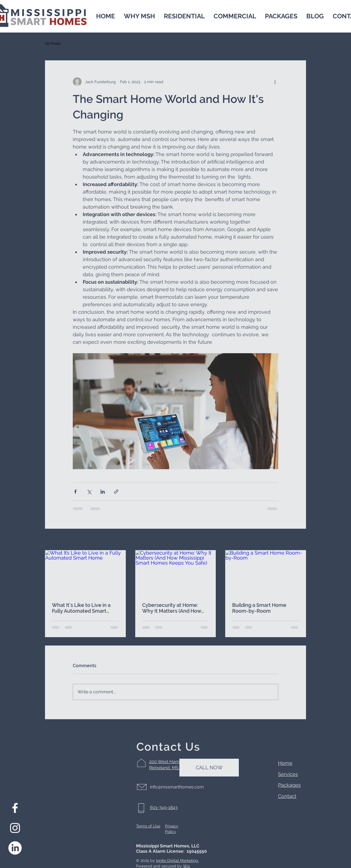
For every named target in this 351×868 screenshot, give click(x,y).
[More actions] (275, 82)
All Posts (53, 43)
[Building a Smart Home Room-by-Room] (266, 573)
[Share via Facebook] (75, 492)
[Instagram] (15, 828)
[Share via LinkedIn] (103, 492)
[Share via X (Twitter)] (89, 492)
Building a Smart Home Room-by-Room (259, 608)
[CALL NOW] (209, 768)
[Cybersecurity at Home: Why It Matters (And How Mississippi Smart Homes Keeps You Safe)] (176, 573)
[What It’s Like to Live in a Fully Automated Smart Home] (85, 573)
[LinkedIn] (15, 848)
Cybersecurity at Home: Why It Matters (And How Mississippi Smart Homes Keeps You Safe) (172, 608)
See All (300, 540)
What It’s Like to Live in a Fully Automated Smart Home (81, 608)
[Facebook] (15, 808)
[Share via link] (116, 492)
